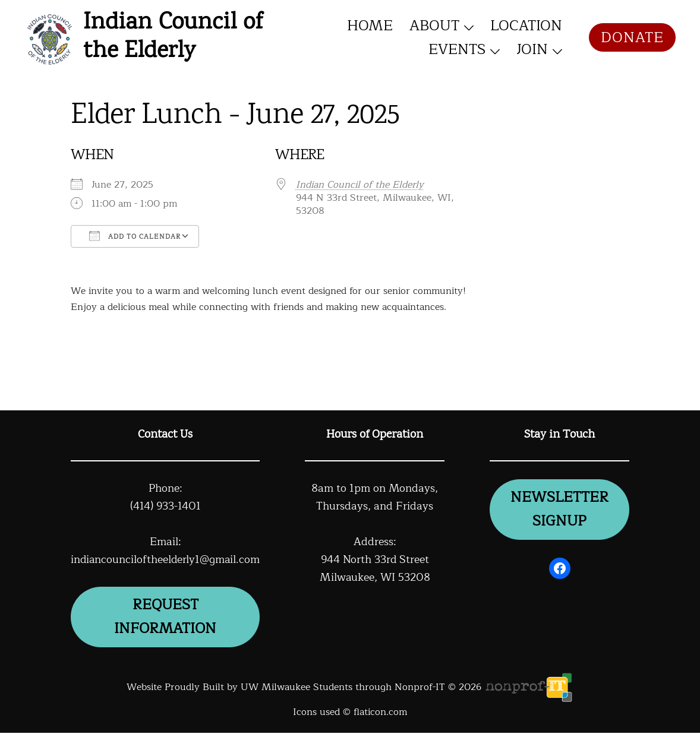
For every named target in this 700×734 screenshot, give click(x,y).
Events (457, 49)
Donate (632, 37)
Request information (167, 618)
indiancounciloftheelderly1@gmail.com (166, 559)
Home (370, 26)
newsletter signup (560, 510)
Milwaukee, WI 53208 (377, 577)
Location (526, 26)
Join (532, 49)
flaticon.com (380, 714)
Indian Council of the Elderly (173, 37)
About (434, 26)
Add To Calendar (135, 236)
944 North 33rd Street (377, 559)
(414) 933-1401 (166, 506)
